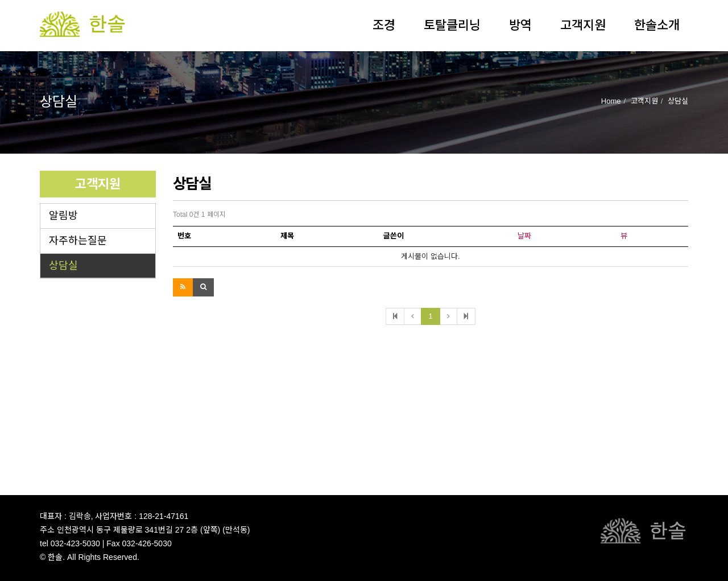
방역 (520, 25)
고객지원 (583, 25)
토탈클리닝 (452, 25)
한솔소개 (657, 25)
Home (611, 101)
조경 (384, 25)
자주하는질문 (78, 241)
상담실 (63, 266)
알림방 (63, 216)
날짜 (524, 236)
